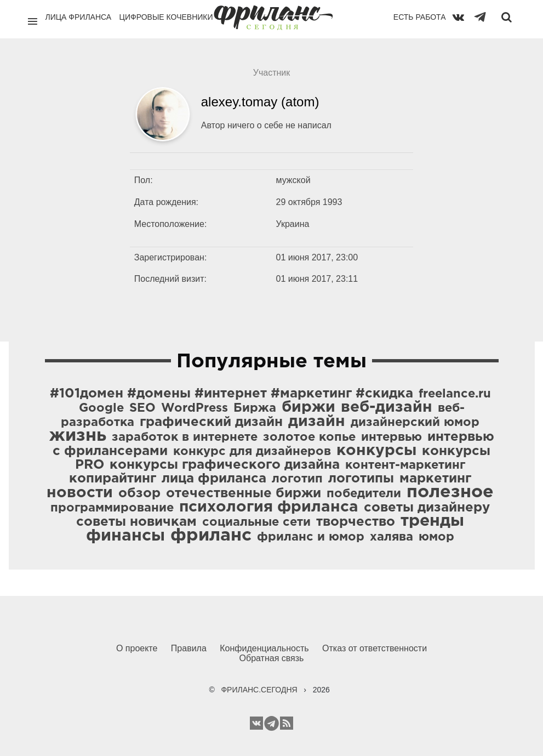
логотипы (361, 479)
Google (101, 408)
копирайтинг (113, 479)
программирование (112, 508)
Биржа (255, 408)
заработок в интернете (185, 437)
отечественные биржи (244, 493)
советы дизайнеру (427, 508)
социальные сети (256, 522)
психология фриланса (269, 507)
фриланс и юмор (311, 537)
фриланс (211, 536)
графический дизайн (211, 422)
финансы (125, 536)
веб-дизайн (387, 407)
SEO (142, 408)
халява (391, 537)
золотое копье (309, 437)
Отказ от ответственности (375, 648)
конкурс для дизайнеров (252, 452)
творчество (356, 522)
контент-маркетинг (405, 465)
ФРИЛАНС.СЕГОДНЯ (259, 690)
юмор (436, 537)
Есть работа (420, 17)
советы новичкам (136, 522)
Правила (189, 648)
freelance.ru (455, 394)
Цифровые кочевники (166, 17)
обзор (139, 493)
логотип (297, 479)
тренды (432, 521)
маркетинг (435, 479)
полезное (450, 492)
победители (364, 494)
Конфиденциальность (264, 648)
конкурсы (376, 451)
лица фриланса (214, 479)
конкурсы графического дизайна (225, 465)
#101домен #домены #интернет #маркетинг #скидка (232, 394)
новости (80, 493)
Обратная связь (272, 658)
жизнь (78, 436)
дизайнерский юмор (415, 423)
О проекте (137, 648)
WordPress (195, 408)
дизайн (317, 422)
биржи (308, 407)
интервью (391, 437)
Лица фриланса (79, 17)
